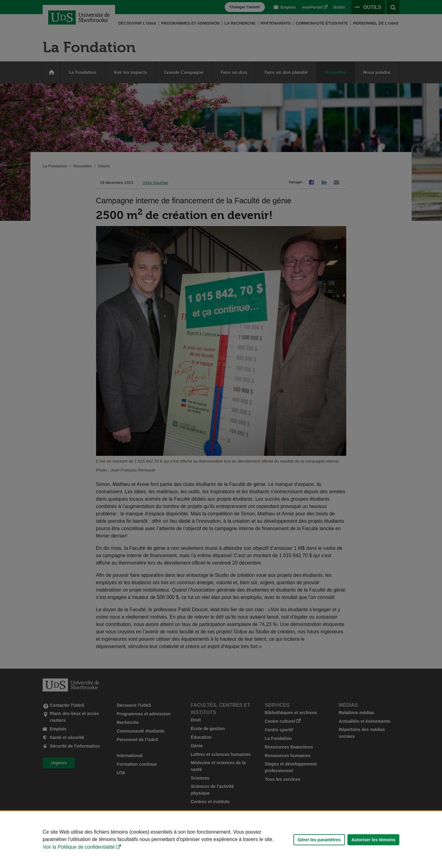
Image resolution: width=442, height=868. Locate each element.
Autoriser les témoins (373, 840)
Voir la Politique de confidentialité (79, 847)
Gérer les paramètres (319, 840)
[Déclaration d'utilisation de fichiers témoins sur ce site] (221, 840)
